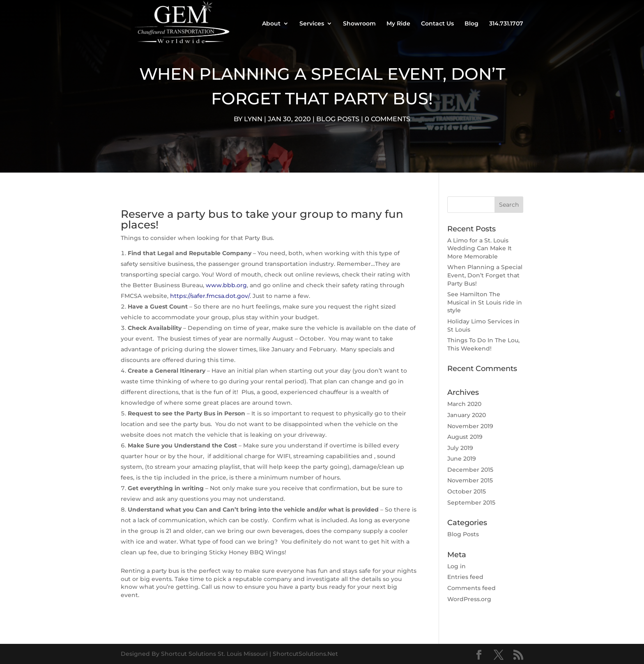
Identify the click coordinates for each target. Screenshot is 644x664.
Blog (471, 24)
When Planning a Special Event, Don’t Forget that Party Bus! (485, 275)
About (271, 24)
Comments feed (471, 588)
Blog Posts (338, 119)
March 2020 (464, 404)
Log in (457, 566)
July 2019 (460, 448)
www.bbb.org (226, 285)
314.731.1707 (506, 24)
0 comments (388, 119)
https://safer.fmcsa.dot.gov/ (209, 296)
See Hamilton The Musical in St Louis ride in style (485, 302)
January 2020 (467, 415)
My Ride (398, 24)
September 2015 (471, 503)
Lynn (253, 119)
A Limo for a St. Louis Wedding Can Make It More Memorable (480, 248)
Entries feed (465, 577)
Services (312, 24)
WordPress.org (469, 599)
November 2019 (470, 426)
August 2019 (465, 437)
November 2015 (470, 480)
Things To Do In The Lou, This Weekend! (483, 344)
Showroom (359, 24)
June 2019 (462, 459)
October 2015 (467, 491)
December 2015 (470, 470)
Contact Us (437, 24)
